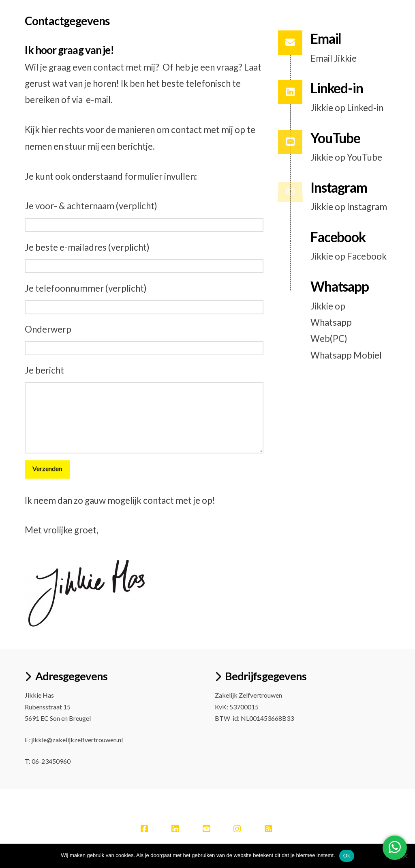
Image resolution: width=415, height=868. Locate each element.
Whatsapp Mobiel (346, 355)
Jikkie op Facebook (349, 256)
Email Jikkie (334, 58)
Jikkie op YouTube (346, 157)
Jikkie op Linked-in (347, 108)
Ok (347, 856)
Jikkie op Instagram (349, 207)
